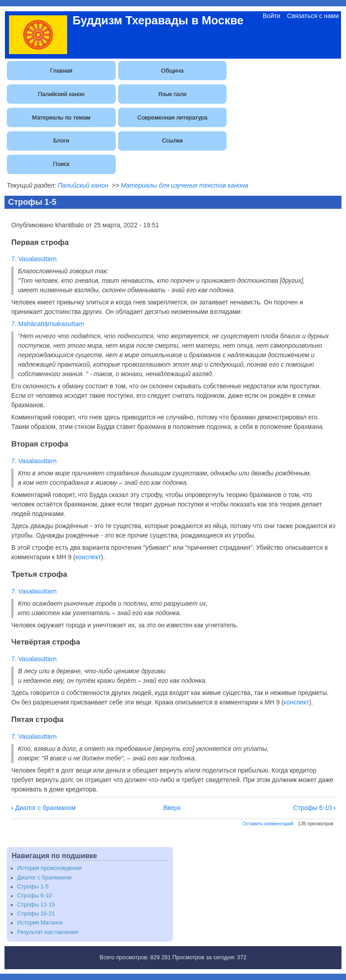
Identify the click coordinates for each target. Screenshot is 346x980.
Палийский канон (61, 94)
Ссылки (173, 140)
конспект (88, 557)
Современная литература (172, 117)
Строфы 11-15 (36, 905)
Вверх (172, 808)
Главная (61, 71)
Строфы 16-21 (36, 914)
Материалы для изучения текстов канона (184, 185)
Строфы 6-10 (314, 808)
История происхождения (49, 868)
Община (173, 71)
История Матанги (40, 923)
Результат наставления (48, 932)
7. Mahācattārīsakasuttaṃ (48, 324)
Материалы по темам (61, 117)
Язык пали (172, 94)
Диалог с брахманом (43, 808)
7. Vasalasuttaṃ (34, 259)
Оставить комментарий (268, 824)
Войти (271, 16)
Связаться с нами (313, 16)
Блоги (61, 140)
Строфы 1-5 (33, 887)
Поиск (61, 164)
